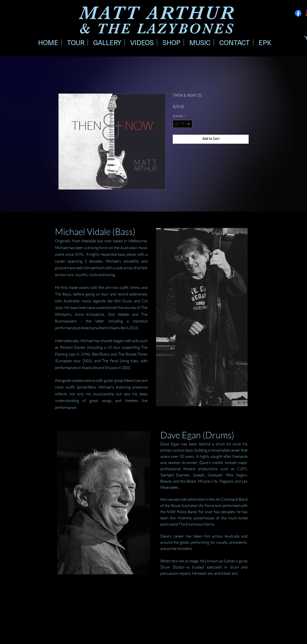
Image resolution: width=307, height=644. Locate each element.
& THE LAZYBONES (157, 29)
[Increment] (189, 124)
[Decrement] (176, 124)
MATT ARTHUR (157, 13)
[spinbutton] (183, 124)
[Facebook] (298, 13)
